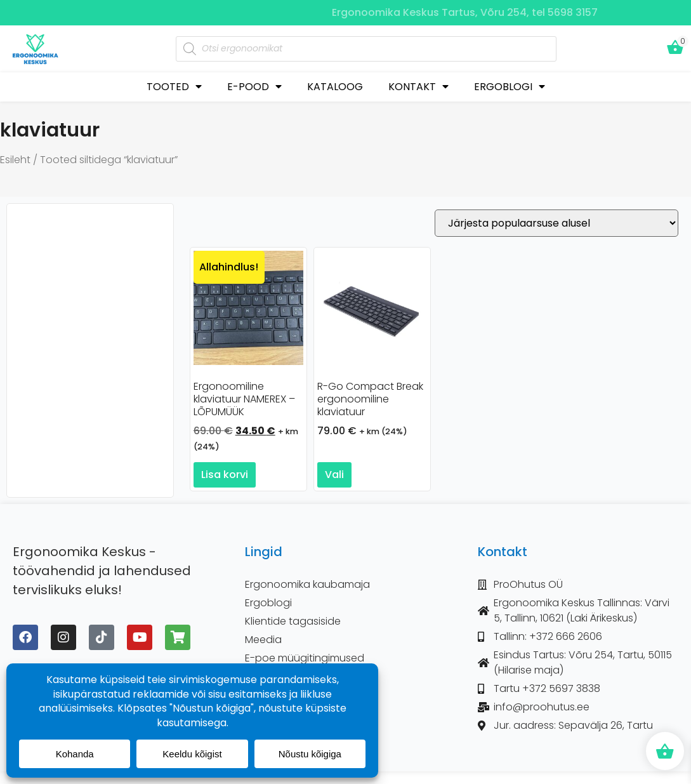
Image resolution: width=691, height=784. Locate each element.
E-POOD (254, 87)
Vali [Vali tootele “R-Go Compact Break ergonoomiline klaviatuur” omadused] (334, 475)
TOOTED (174, 87)
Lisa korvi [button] (225, 475)
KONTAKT (418, 87)
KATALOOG (335, 87)
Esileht (15, 160)
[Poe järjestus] (556, 223)
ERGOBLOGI (510, 87)
